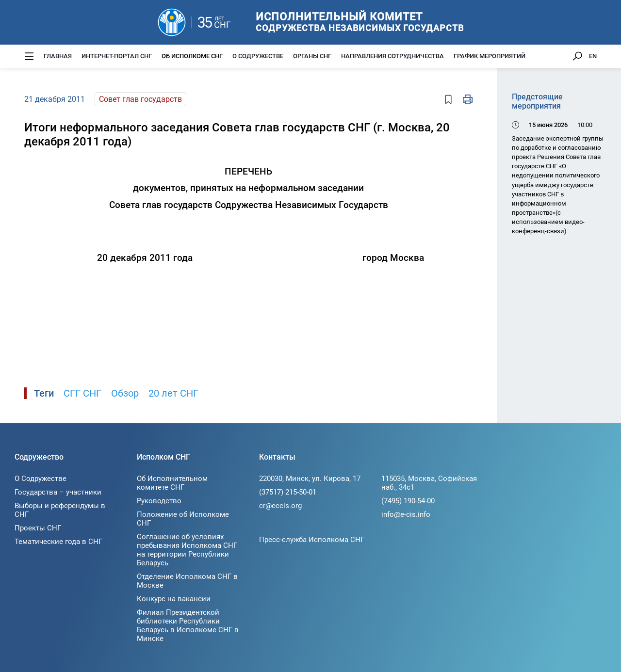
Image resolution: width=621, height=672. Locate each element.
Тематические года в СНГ (58, 542)
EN (593, 56)
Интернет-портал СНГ (117, 56)
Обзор (125, 393)
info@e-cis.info (406, 514)
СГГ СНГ (82, 393)
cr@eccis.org (280, 506)
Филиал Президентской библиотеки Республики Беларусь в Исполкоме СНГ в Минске (188, 625)
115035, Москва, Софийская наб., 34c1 (429, 483)
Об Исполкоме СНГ (192, 56)
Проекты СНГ (38, 528)
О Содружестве (258, 56)
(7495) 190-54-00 (408, 501)
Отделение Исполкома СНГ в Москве (187, 581)
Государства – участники (58, 492)
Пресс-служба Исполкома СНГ (312, 540)
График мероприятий (490, 56)
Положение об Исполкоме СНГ (183, 519)
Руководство (159, 501)
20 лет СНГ (173, 393)
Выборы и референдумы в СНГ (60, 510)
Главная (58, 56)
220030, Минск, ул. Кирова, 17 (310, 479)
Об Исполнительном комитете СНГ (172, 483)
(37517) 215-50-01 (288, 492)
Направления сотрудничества (392, 56)
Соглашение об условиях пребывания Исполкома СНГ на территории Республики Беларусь (187, 550)
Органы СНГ (312, 56)
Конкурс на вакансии (174, 599)
